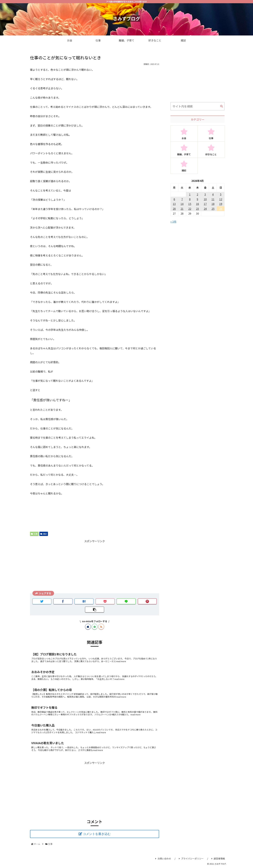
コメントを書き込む (97, 834)
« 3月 (173, 222)
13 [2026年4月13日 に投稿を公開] (174, 204)
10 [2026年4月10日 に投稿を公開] (205, 199)
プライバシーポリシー (191, 858)
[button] (222, 106)
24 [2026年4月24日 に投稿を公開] (205, 209)
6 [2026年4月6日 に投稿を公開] (174, 199)
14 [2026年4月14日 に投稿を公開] (182, 204)
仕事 (34, 534)
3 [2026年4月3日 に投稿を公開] (205, 194)
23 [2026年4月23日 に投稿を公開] (197, 209)
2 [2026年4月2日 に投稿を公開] (197, 194)
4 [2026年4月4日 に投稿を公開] (213, 194)
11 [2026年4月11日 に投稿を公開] (213, 199)
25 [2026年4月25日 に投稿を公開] (213, 209)
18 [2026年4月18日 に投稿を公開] (213, 204)
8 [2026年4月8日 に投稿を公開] (190, 199)
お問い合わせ (163, 858)
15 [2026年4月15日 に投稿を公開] (190, 204)
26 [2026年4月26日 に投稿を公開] (221, 209)
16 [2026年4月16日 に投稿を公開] (197, 204)
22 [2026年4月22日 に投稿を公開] (190, 209)
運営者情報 (218, 858)
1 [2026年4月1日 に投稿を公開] (190, 194)
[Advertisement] (95, 566)
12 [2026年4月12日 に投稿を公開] (221, 199)
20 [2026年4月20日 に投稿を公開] (174, 209)
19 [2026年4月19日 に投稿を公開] (221, 204)
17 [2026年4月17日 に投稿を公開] (205, 204)
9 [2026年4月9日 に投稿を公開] (197, 199)
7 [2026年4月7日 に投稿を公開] (182, 199)
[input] (197, 106)
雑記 (44, 534)
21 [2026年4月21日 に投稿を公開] (182, 209)
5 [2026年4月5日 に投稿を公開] (221, 194)
